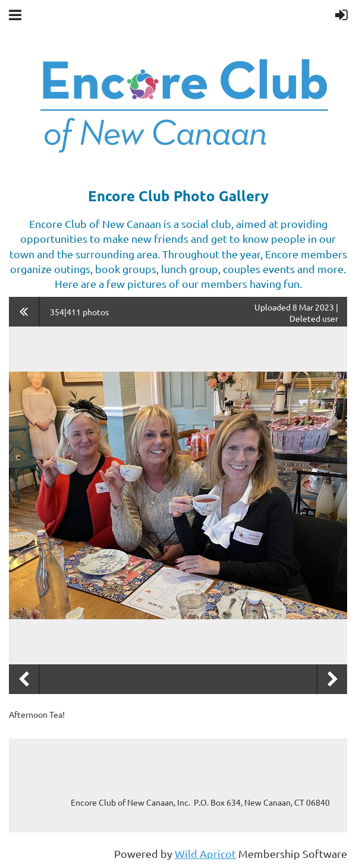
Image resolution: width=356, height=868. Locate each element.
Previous (24, 679)
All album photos (24, 312)
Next (332, 679)
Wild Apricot (205, 853)
